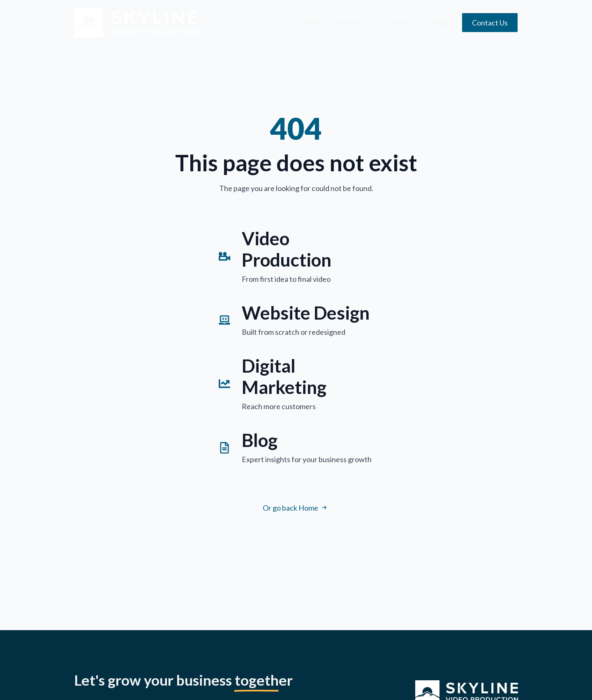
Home (311, 23)
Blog (440, 23)
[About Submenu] (416, 23)
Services (351, 23)
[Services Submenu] (372, 23)
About (399, 23)
